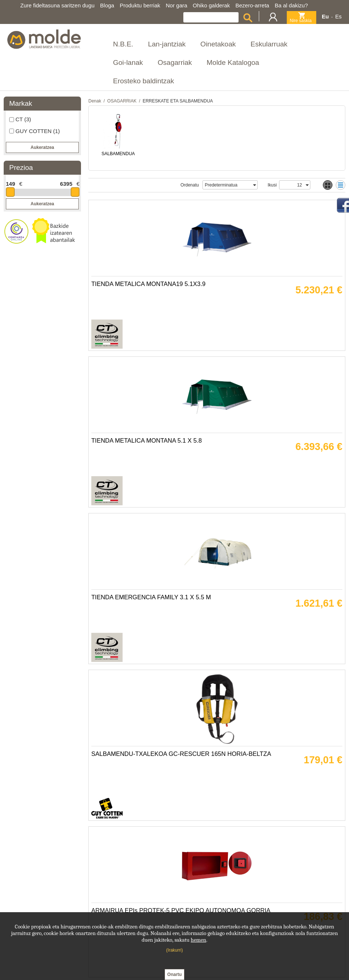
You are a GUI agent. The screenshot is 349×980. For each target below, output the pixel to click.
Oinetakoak (218, 44)
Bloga (107, 5)
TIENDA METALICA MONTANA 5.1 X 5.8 (276, 307)
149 (10, 184)
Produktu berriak (140, 5)
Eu (325, 16)
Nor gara (176, 5)
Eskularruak (269, 44)
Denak (95, 101)
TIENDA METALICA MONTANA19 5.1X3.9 (151, 307)
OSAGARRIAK (122, 101)
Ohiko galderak (211, 5)
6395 (66, 184)
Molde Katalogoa (233, 62)
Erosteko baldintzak (144, 81)
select (254, 185)
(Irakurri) (174, 950)
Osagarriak (175, 62)
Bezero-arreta (253, 5)
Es (338, 16)
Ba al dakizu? (291, 5)
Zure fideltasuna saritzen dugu (57, 5)
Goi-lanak (128, 62)
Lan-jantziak (167, 44)
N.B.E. (123, 44)
